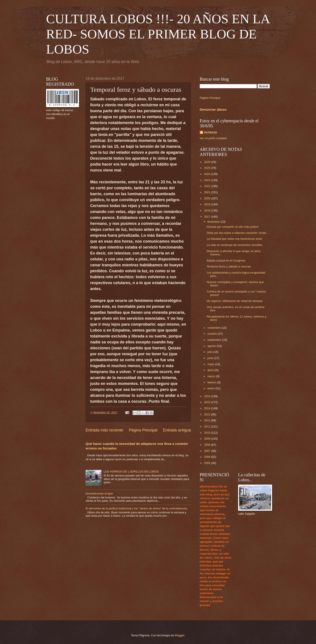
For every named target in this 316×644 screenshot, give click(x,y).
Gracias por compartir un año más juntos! (233, 227)
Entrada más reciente (104, 430)
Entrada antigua (177, 430)
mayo (211, 364)
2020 (208, 198)
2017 (208, 217)
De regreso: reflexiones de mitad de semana (234, 301)
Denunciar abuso (213, 109)
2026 (208, 162)
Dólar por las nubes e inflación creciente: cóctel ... (238, 233)
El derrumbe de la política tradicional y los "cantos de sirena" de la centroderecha (136, 508)
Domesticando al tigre (99, 493)
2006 (208, 457)
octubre (213, 334)
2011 (208, 427)
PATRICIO (211, 133)
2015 (208, 402)
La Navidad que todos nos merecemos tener (234, 239)
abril (210, 370)
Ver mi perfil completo (213, 138)
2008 (208, 445)
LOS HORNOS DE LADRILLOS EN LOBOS (131, 472)
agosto (212, 346)
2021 (208, 192)
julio (210, 352)
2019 (208, 204)
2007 (208, 451)
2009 (208, 439)
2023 (208, 180)
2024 (208, 174)
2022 (208, 186)
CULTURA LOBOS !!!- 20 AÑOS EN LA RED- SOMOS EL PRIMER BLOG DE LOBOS (158, 34)
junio (211, 358)
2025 (208, 168)
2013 (208, 414)
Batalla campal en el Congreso (226, 261)
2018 (208, 210)
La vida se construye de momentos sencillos (234, 245)
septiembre (215, 340)
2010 (208, 433)
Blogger (180, 635)
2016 (208, 396)
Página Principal (143, 430)
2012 (208, 420)
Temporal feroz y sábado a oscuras (229, 266)
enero (211, 388)
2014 (208, 408)
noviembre (214, 328)
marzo (212, 376)
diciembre (214, 222)
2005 (208, 463)
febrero (212, 382)
